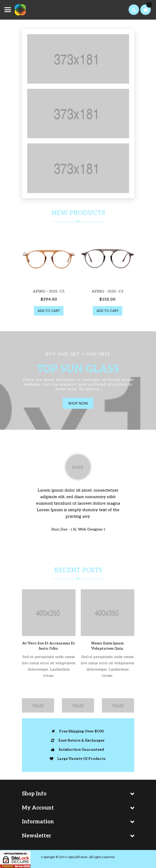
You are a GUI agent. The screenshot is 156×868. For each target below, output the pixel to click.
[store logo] (28, 10)
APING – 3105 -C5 (49, 291)
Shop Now (78, 403)
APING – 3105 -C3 (108, 291)
